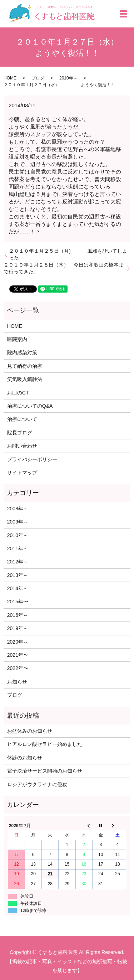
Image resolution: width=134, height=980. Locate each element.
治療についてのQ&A (30, 406)
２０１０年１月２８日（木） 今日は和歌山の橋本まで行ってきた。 (64, 268)
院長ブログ (20, 433)
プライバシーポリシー (32, 459)
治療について (22, 419)
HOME (10, 78)
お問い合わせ (22, 446)
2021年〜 (18, 655)
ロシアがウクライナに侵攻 (37, 784)
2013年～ (18, 575)
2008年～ (18, 509)
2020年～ (18, 642)
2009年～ (18, 522)
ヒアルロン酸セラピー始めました (45, 744)
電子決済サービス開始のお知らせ (45, 771)
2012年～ (18, 562)
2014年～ (18, 588)
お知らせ (17, 682)
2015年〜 (18, 602)
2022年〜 (18, 668)
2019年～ (18, 628)
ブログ (38, 78)
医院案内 (17, 339)
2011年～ (18, 548)
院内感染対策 (22, 352)
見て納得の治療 (25, 366)
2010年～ (68, 78)
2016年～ (18, 615)
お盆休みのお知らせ (30, 731)
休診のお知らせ (25, 758)
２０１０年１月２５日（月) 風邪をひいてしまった (68, 254)
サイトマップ (22, 473)
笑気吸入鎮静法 (25, 379)
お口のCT (18, 393)
